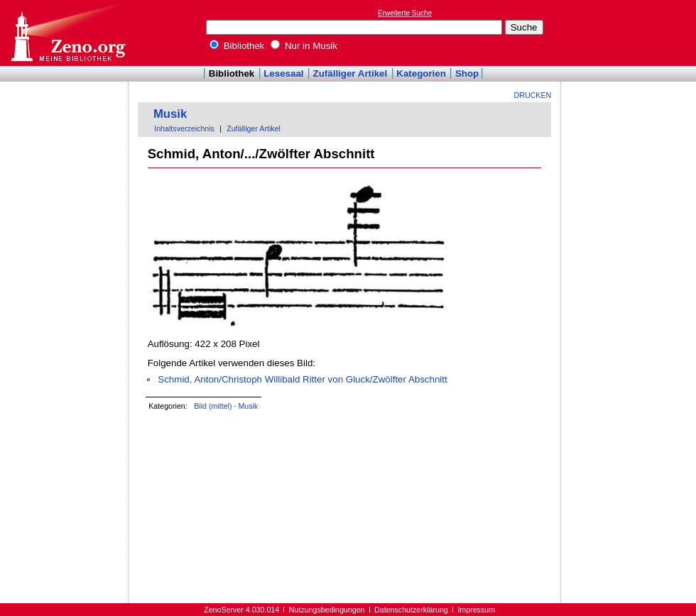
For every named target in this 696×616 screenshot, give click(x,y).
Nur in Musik (304, 46)
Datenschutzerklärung (411, 610)
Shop (467, 73)
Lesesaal (283, 73)
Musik (170, 114)
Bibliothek (237, 46)
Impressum (476, 610)
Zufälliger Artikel (350, 73)
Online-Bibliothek (67, 33)
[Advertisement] (631, 33)
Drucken (533, 95)
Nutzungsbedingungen (327, 610)
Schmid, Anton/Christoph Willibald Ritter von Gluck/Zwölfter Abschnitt (302, 379)
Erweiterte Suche (405, 13)
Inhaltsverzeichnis (184, 128)
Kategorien (421, 73)
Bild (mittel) (213, 406)
